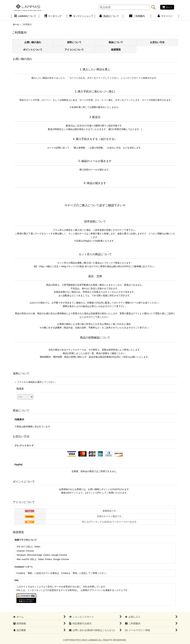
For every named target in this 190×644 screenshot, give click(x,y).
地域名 (20, 389)
